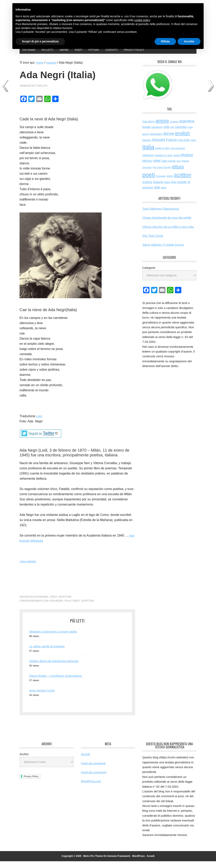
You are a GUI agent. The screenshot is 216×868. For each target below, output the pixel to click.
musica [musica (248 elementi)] (187, 162)
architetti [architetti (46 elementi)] (174, 128)
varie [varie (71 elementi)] (163, 194)
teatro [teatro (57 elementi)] (167, 189)
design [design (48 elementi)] (146, 141)
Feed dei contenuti (93, 770)
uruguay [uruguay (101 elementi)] (148, 194)
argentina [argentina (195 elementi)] (187, 128)
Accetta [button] (189, 41)
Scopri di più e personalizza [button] (40, 41)
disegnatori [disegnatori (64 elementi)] (156, 141)
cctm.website (29, 568)
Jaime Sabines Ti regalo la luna (163, 251)
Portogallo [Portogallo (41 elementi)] (161, 183)
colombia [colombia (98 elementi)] (181, 134)
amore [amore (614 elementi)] (162, 127)
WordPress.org (91, 788)
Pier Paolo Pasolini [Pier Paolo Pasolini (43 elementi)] (162, 174)
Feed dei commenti (94, 779)
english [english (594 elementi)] (183, 140)
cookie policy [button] (142, 20)
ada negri (56, 608)
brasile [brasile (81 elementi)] (146, 134)
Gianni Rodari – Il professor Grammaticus (58, 682)
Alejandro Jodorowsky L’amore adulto (56, 638)
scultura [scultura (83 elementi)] (147, 189)
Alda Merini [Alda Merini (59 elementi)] (149, 128)
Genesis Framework (119, 863)
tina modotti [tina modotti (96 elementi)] (179, 189)
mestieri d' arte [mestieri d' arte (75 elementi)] (163, 162)
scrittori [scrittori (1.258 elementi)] (183, 182)
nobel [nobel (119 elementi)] (157, 167)
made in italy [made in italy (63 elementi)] (162, 155)
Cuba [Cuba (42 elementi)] (190, 134)
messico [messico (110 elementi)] (148, 162)
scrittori (65, 604)
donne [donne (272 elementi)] (169, 140)
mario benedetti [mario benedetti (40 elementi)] (178, 155)
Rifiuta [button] (165, 41)
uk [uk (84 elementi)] (189, 189)
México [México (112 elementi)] (147, 167)
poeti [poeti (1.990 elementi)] (149, 182)
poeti (54, 604)
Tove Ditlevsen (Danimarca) (161, 215)
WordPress (138, 863)
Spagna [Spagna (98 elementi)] (158, 189)
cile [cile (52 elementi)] (172, 134)
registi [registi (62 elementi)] (170, 183)
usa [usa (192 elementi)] (157, 194)
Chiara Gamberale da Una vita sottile (167, 224)
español (43, 604)
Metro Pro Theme (93, 863)
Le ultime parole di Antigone (49, 653)
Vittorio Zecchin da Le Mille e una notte (168, 233)
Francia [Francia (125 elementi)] (171, 146)
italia (68, 608)
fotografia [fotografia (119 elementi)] (159, 147)
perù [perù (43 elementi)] (179, 168)
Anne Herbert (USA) (43, 697)
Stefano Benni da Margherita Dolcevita (56, 668)
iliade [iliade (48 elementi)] (194, 147)
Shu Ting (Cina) (153, 242)
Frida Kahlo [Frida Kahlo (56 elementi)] (184, 147)
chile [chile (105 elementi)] (166, 134)
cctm (40, 423)
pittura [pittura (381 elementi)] (178, 173)
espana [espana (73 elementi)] (147, 147)
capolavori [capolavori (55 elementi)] (157, 134)
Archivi (24, 761)
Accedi (85, 761)
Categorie (149, 274)
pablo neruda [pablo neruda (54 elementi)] (168, 168)
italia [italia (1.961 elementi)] (148, 154)
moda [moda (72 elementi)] (176, 162)
